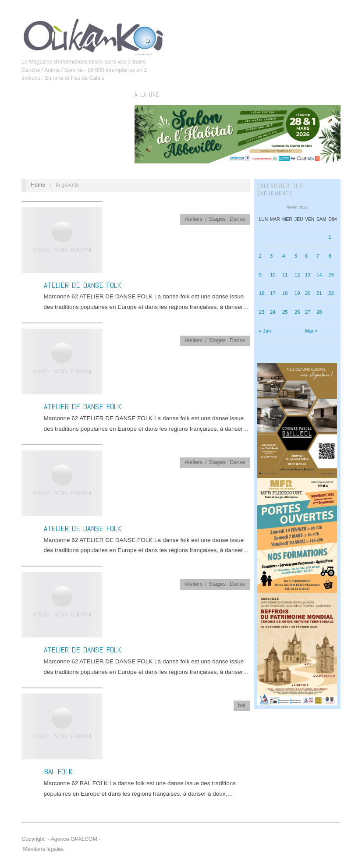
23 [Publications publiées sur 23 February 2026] (262, 312)
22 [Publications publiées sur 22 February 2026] (331, 293)
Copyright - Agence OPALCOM (59, 839)
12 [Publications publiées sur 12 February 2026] (297, 275)
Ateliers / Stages (205, 219)
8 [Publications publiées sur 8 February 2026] (330, 256)
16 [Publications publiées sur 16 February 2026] (262, 293)
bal (242, 705)
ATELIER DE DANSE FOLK (83, 285)
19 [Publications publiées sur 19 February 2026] (297, 293)
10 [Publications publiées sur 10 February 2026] (273, 275)
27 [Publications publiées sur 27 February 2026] (308, 312)
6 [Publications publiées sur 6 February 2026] (306, 256)
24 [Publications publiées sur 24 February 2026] (273, 312)
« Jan (265, 331)
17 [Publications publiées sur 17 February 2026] (273, 293)
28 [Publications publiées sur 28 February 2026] (319, 312)
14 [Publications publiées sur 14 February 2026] (319, 275)
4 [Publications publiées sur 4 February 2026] (284, 256)
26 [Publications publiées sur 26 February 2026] (297, 312)
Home (38, 185)
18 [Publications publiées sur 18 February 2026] (285, 293)
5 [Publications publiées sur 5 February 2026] (296, 256)
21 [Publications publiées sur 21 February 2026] (319, 293)
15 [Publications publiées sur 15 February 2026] (331, 275)
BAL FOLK (58, 771)
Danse (238, 219)
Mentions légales (43, 849)
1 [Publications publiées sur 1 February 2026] (330, 237)
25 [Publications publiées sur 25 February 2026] (285, 312)
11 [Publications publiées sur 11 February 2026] (285, 275)
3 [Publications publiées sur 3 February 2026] (271, 256)
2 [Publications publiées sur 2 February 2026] (260, 256)
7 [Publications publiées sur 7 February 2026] (318, 256)
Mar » (311, 331)
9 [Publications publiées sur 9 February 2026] (260, 275)
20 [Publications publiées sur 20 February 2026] (308, 293)
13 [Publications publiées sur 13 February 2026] (308, 275)
